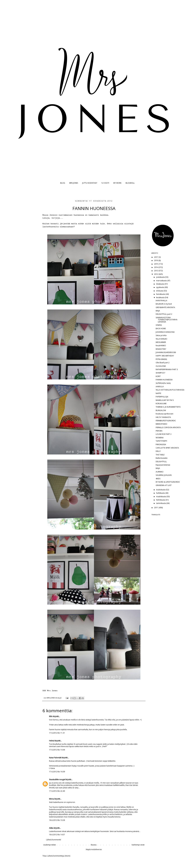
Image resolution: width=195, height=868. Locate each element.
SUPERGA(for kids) (163, 383)
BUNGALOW (161, 410)
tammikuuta (161, 503)
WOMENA (160, 438)
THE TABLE (160, 455)
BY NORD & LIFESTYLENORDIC (168, 482)
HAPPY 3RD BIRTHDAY (165, 356)
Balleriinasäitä (162, 458)
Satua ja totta (161, 335)
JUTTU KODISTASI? (90, 183)
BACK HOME (161, 329)
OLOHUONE (161, 366)
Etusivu (94, 845)
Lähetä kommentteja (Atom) (59, 856)
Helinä (52, 741)
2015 (156, 264)
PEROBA (159, 431)
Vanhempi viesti (138, 845)
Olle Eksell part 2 (163, 363)
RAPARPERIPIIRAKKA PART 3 (167, 369)
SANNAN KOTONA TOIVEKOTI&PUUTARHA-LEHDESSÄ (167, 320)
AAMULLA (160, 386)
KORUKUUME (161, 404)
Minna (52, 799)
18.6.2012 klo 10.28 (57, 820)
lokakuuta (160, 284)
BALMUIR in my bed (164, 304)
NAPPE (158, 393)
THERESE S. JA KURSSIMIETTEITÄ (168, 407)
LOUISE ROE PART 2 (164, 434)
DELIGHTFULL (161, 462)
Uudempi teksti (49, 845)
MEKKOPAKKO (161, 424)
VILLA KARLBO (161, 339)
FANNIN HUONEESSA (164, 380)
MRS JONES (74, 183)
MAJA (158, 311)
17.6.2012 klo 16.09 (57, 772)
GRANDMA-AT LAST (164, 485)
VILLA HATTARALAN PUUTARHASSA (170, 390)
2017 (156, 257)
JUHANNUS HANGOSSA (165, 332)
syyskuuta (160, 287)
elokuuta (160, 291)
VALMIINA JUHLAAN (164, 475)
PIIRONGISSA (161, 444)
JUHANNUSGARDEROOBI (166, 352)
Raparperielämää (163, 465)
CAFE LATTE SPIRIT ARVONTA (167, 448)
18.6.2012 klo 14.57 (57, 835)
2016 (156, 260)
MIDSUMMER (161, 342)
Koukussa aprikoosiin (165, 414)
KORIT (158, 376)
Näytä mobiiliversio (94, 849)
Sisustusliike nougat (57, 779)
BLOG (63, 183)
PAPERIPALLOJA (162, 397)
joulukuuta (161, 277)
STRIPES (159, 325)
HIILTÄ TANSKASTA (163, 417)
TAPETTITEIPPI (161, 441)
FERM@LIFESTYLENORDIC (166, 421)
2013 (156, 271)
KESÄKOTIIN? (161, 349)
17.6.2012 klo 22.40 (57, 791)
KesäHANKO (161, 346)
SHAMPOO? (160, 373)
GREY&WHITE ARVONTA (165, 307)
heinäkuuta (161, 294)
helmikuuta (161, 500)
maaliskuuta (161, 497)
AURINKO (160, 472)
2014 (156, 267)
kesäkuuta (161, 297)
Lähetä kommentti (54, 840)
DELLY (158, 451)
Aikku (51, 828)
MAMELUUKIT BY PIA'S (165, 400)
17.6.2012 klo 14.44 (57, 750)
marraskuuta (162, 281)
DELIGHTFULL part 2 (164, 314)
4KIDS (158, 479)
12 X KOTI (105, 183)
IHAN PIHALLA (161, 301)
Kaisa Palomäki (55, 758)
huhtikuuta (161, 493)
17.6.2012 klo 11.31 (57, 733)
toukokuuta (161, 490)
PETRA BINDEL (161, 359)
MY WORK (117, 183)
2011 (156, 508)
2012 (156, 274)
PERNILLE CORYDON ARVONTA (168, 427)
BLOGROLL (130, 183)
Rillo (51, 716)
